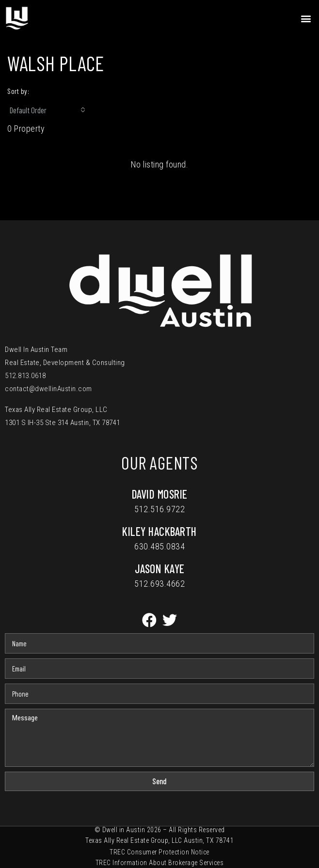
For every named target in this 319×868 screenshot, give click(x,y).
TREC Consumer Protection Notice (159, 852)
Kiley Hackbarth (159, 531)
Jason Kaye (160, 569)
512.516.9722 (159, 509)
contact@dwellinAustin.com (48, 389)
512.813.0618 (25, 376)
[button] (306, 18)
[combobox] (48, 110)
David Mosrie (160, 494)
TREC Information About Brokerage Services (160, 863)
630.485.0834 (159, 546)
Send (159, 781)
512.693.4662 (159, 584)
